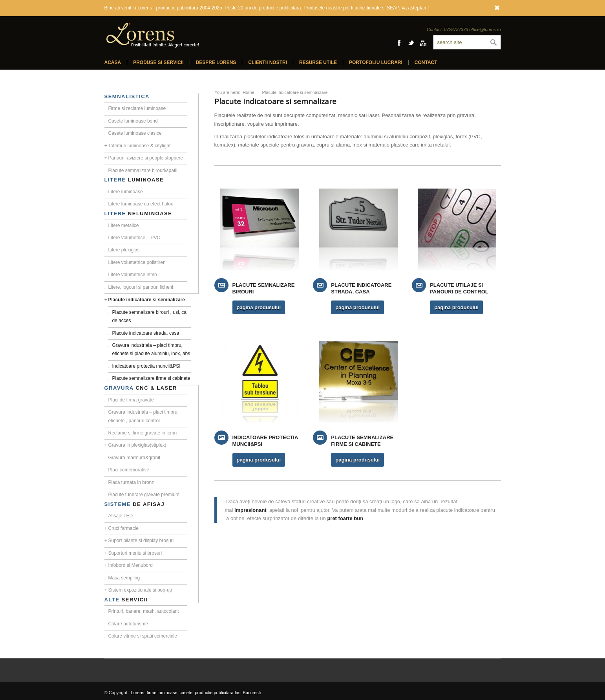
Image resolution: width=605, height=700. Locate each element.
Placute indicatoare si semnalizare (147, 300)
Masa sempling (124, 578)
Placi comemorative (129, 470)
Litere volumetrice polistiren (137, 262)
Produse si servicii (158, 62)
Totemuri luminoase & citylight (140, 146)
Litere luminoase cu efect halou (141, 204)
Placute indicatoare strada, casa (146, 333)
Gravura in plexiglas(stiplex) (137, 445)
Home (248, 92)
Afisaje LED (121, 516)
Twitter (411, 43)
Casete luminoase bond (133, 121)
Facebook (399, 43)
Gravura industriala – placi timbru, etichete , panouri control (143, 416)
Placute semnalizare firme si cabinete (151, 378)
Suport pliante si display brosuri (141, 541)
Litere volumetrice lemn (133, 275)
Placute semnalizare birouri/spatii (143, 170)
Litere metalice (124, 225)
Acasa (113, 62)
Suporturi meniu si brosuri (135, 553)
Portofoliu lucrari (376, 62)
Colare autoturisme (128, 624)
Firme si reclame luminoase (137, 108)
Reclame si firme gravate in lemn (143, 433)
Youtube (423, 43)
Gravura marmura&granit (134, 458)
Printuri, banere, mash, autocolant (144, 611)
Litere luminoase (126, 192)
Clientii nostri (268, 62)
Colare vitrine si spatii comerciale (143, 636)
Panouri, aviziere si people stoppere (146, 158)
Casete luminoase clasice (135, 133)
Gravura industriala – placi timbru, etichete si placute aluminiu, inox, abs (151, 349)
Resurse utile (318, 62)
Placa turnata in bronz (131, 482)
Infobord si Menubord (131, 565)
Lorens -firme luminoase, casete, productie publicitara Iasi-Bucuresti (196, 693)
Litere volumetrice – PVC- (135, 238)
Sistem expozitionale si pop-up (140, 590)
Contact (426, 62)
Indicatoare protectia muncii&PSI (146, 366)
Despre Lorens (216, 62)
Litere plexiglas (124, 250)
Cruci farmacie (123, 528)
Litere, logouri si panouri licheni (141, 287)
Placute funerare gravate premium (144, 495)
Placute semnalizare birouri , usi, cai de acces (150, 316)
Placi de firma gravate (131, 400)
